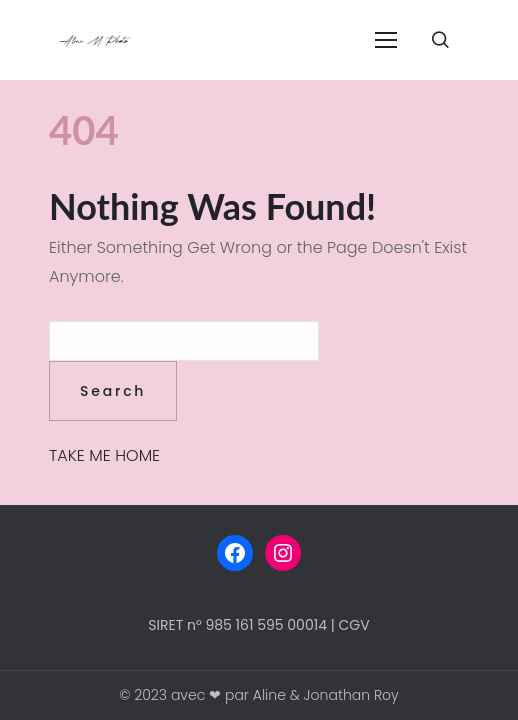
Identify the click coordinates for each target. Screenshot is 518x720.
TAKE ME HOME (104, 455)
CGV (354, 625)
